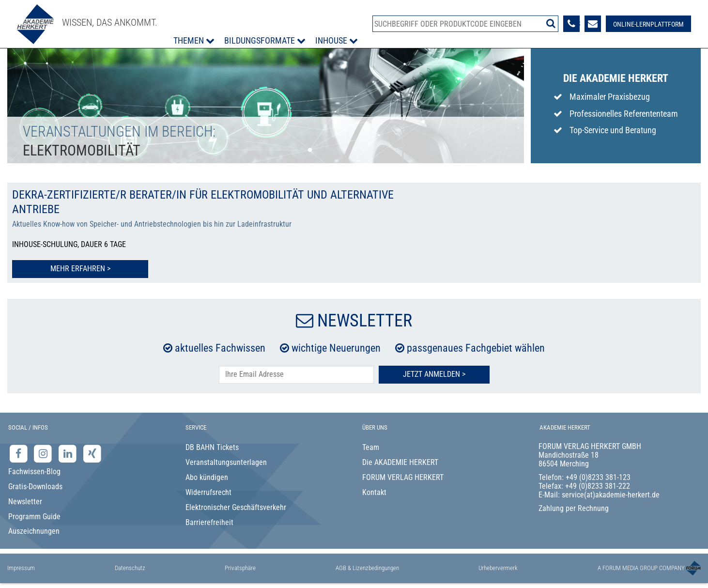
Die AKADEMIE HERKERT (400, 462)
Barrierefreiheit (209, 522)
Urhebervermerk (498, 568)
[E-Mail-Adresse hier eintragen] (296, 375)
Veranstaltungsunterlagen (226, 462)
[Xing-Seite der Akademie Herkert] (92, 454)
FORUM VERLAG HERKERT (403, 477)
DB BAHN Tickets (212, 447)
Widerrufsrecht (208, 492)
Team (371, 447)
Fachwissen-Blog (34, 472)
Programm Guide (34, 517)
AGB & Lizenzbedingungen (367, 568)
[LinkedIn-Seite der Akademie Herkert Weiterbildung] (69, 454)
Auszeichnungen (34, 531)
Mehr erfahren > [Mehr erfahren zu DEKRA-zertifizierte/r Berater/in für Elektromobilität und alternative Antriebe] (78, 269)
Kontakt (374, 492)
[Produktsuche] (465, 24)
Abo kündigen (207, 477)
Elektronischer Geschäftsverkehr (236, 507)
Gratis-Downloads (35, 487)
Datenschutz (130, 568)
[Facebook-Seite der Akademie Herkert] (20, 454)
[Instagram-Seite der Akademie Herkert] (44, 454)
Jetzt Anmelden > (434, 374)
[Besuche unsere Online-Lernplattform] (648, 24)
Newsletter (25, 502)
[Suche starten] (551, 23)
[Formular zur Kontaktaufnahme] (593, 24)
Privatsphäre (240, 568)
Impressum (21, 568)
